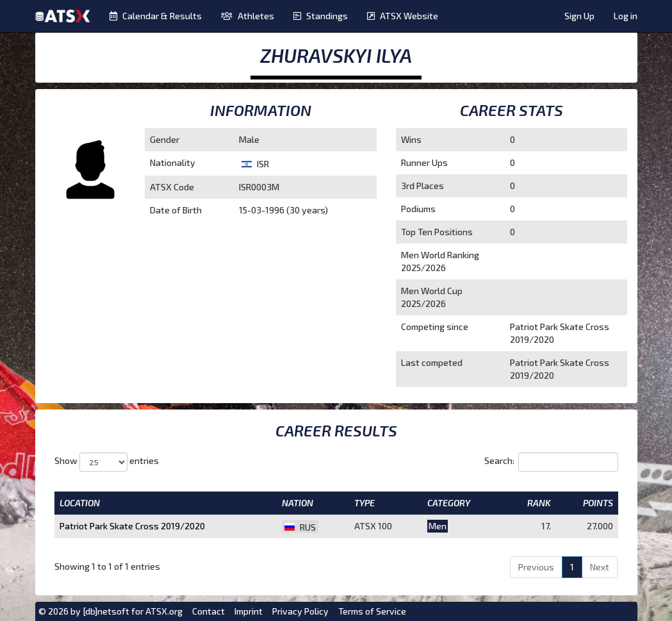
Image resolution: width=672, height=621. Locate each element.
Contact (209, 611)
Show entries (107, 462)
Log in (626, 16)
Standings (321, 16)
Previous (536, 567)
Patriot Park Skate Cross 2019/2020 (132, 526)
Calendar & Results (156, 16)
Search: (551, 462)
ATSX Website (403, 16)
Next (600, 567)
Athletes (248, 16)
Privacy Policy (300, 611)
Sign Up (579, 16)
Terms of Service (372, 611)
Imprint (249, 611)
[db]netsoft (106, 611)
